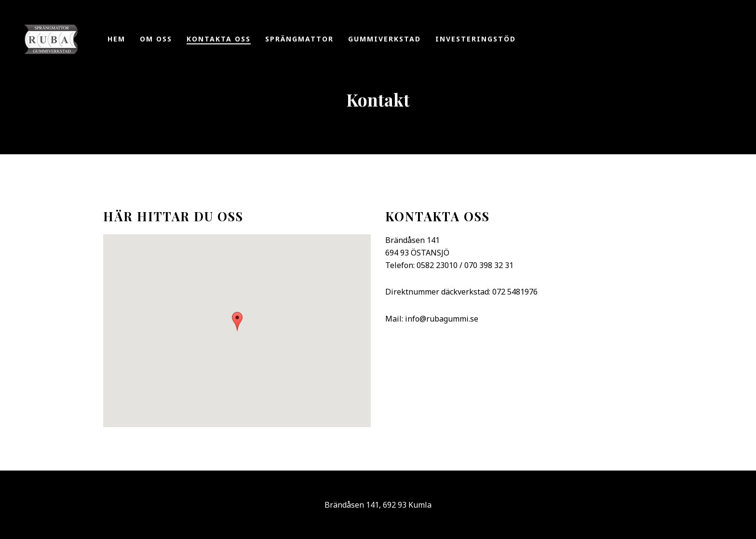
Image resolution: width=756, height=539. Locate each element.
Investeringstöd (476, 39)
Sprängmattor (299, 39)
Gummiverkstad (385, 39)
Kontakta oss (219, 39)
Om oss (156, 39)
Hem (116, 39)
